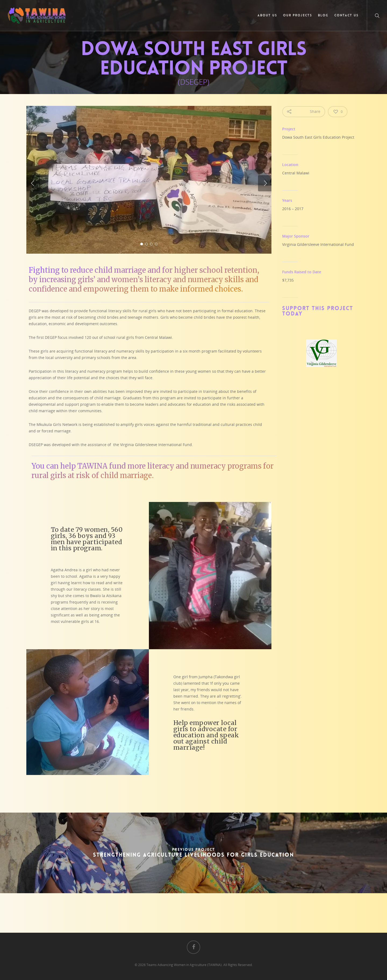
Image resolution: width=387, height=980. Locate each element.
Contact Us (346, 15)
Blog (323, 15)
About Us (267, 15)
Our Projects (298, 15)
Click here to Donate (220, 911)
